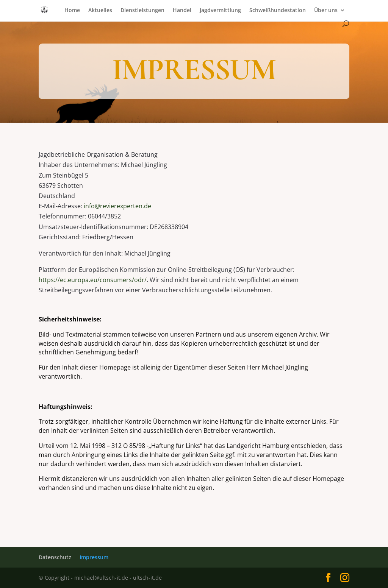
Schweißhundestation (278, 11)
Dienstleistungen (142, 11)
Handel (182, 11)
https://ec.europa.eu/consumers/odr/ (93, 280)
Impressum (94, 557)
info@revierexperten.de (117, 206)
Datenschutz (55, 557)
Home (72, 11)
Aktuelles (100, 11)
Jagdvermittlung (220, 11)
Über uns (326, 11)
